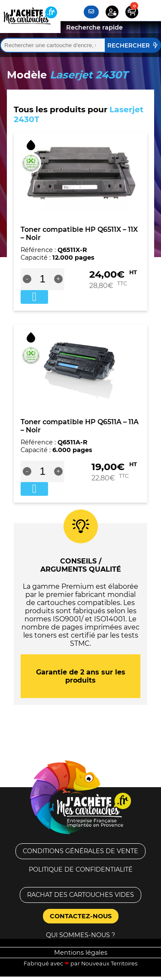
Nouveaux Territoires (109, 964)
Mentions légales (81, 953)
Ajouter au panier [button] (34, 297)
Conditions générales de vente (80, 851)
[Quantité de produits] (43, 279)
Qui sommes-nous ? (80, 935)
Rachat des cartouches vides (80, 895)
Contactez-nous (81, 916)
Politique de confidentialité (81, 869)
